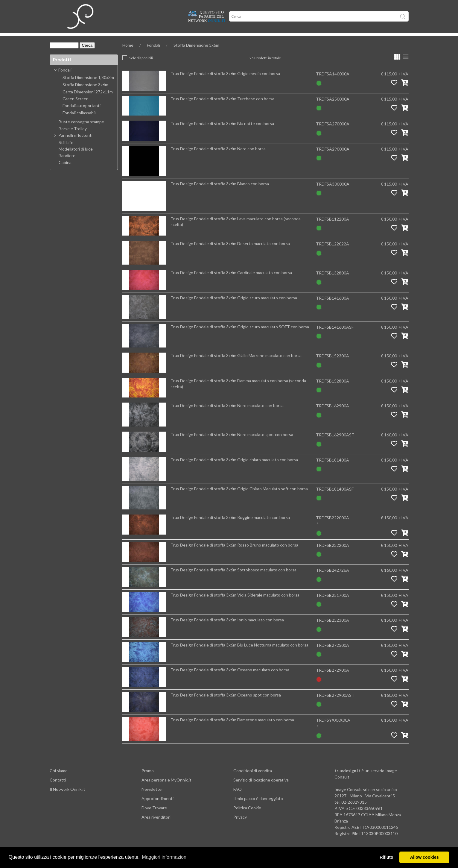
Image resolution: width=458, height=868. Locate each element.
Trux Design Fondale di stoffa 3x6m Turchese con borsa (222, 108)
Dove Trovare (154, 817)
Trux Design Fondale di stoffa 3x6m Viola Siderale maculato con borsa (235, 604)
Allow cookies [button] (424, 857)
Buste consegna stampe (81, 131)
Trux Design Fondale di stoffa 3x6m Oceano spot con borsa (226, 704)
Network (183, 39)
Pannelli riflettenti (75, 144)
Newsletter (152, 798)
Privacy (240, 826)
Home (59, 39)
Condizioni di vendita (253, 780)
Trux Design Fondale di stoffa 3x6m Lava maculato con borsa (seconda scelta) (236, 231)
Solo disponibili (141, 67)
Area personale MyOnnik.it (166, 789)
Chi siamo (59, 780)
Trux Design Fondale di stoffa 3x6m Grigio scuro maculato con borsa (234, 307)
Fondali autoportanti (82, 115)
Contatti (58, 789)
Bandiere (67, 165)
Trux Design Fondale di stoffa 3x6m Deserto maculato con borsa (230, 252)
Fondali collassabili (79, 122)
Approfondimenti (125, 39)
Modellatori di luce (76, 158)
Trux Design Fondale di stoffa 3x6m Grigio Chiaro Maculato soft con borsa (239, 498)
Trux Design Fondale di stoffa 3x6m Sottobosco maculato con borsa (233, 579)
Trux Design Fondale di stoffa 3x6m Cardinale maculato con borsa (231, 282)
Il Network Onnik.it (67, 798)
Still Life (66, 151)
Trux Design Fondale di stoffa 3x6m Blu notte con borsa (222, 132)
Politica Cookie (247, 817)
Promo (148, 780)
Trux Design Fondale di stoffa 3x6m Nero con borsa (218, 158)
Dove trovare (86, 39)
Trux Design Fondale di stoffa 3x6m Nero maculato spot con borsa (232, 443)
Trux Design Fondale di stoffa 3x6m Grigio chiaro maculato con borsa (234, 469)
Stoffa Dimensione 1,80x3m (88, 87)
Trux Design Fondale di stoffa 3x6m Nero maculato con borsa (227, 414)
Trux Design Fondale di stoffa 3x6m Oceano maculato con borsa (230, 679)
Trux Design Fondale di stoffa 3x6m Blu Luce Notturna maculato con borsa (239, 654)
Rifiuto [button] (387, 857)
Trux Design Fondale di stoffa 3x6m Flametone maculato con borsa (232, 729)
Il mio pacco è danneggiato (258, 807)
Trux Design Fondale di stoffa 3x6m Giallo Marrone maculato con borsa (236, 364)
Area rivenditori (156, 826)
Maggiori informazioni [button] (165, 857)
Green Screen (76, 108)
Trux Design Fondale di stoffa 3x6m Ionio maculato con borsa (227, 629)
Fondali (153, 54)
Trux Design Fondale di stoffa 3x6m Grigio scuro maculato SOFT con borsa (240, 336)
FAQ (238, 798)
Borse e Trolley (73, 138)
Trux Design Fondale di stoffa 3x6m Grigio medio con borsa (225, 82)
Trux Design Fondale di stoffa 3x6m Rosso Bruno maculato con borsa (234, 554)
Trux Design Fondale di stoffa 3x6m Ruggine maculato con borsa (230, 526)
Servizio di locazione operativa (261, 789)
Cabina (65, 172)
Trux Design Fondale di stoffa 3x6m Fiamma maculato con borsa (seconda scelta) (238, 393)
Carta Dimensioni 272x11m (88, 101)
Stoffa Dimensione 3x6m (196, 54)
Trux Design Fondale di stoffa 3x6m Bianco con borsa (220, 193)
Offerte (158, 39)
